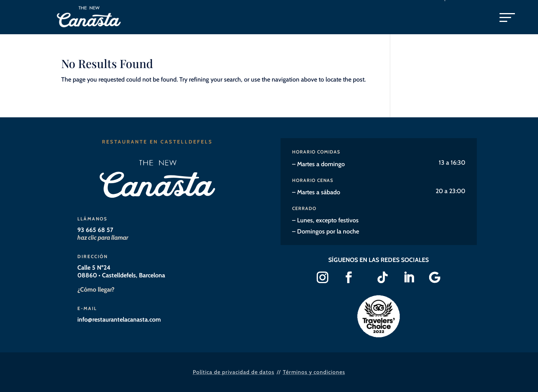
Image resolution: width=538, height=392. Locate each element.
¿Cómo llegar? (96, 289)
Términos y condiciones (314, 372)
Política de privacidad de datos (234, 372)
